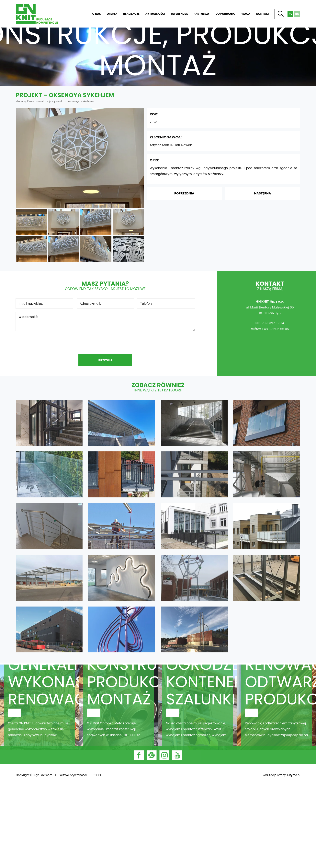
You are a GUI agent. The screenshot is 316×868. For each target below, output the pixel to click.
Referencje (179, 14)
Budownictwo (39, 718)
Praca (245, 14)
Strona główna (82, 14)
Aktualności (155, 14)
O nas (97, 14)
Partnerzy (202, 14)
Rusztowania (197, 718)
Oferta (112, 14)
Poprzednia (184, 193)
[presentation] (105, 343)
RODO (97, 775)
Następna (263, 193)
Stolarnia (276, 718)
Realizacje (131, 14)
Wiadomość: (105, 322)
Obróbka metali (118, 718)
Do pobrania (225, 14)
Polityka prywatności (73, 775)
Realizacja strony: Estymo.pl (281, 775)
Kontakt (263, 14)
